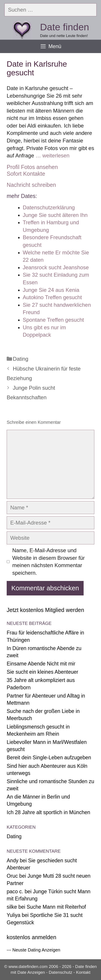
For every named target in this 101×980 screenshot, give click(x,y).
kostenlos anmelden (31, 937)
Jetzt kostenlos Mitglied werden (45, 610)
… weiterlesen (52, 155)
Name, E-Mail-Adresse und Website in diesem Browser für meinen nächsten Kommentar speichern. (48, 562)
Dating (20, 359)
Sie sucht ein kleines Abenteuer (42, 672)
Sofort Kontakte (26, 174)
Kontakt (83, 972)
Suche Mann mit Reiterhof (56, 907)
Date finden (65, 27)
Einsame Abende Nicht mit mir (41, 664)
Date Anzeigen (31, 972)
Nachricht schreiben (31, 185)
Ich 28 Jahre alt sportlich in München (48, 812)
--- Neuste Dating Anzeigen (33, 950)
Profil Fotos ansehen (32, 167)
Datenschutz (61, 972)
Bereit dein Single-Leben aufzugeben (49, 758)
